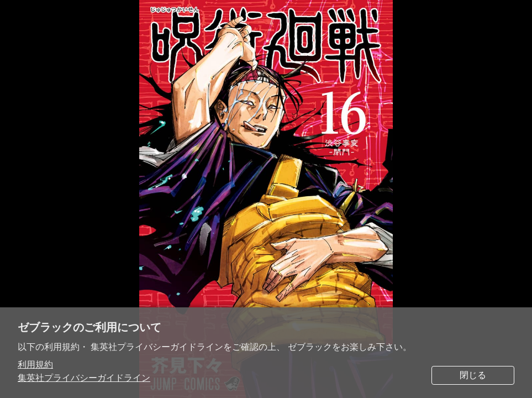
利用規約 (35, 365)
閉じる (473, 375)
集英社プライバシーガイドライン (84, 378)
